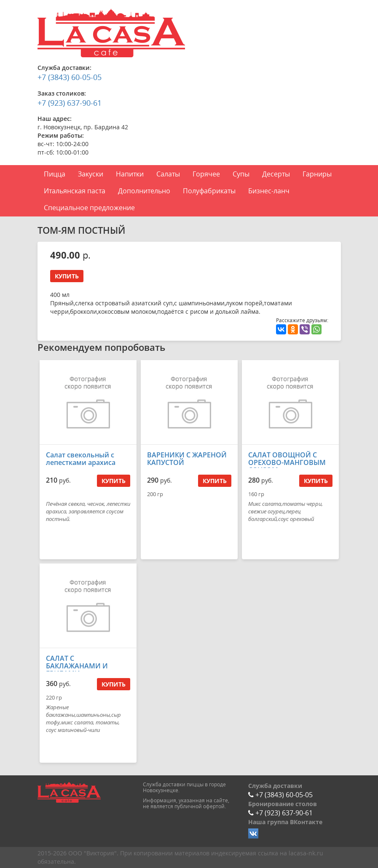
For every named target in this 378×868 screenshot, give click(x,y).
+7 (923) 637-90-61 (70, 103)
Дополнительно (144, 191)
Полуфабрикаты (209, 191)
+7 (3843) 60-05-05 (70, 77)
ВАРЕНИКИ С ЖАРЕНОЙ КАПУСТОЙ (187, 459)
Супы (241, 174)
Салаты (168, 174)
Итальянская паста (75, 191)
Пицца (55, 174)
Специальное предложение (89, 208)
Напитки (130, 174)
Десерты (276, 174)
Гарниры (317, 174)
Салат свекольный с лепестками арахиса (81, 459)
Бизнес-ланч (269, 191)
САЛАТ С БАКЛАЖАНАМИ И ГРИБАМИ (77, 666)
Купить (67, 276)
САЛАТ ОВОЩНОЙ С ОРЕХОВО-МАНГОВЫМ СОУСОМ (287, 462)
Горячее (206, 174)
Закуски (91, 174)
